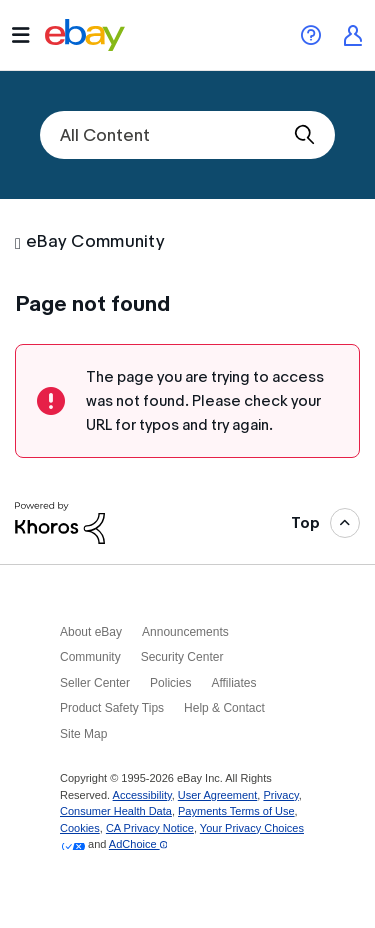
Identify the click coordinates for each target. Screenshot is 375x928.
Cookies (80, 828)
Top (305, 523)
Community (90, 657)
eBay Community (95, 241)
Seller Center (95, 683)
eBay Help (311, 35)
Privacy (280, 795)
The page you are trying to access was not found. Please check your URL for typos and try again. (205, 401)
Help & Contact (224, 708)
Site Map (83, 734)
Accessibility (142, 795)
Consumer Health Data (116, 811)
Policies (170, 683)
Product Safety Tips (112, 708)
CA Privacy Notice (150, 828)
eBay (85, 35)
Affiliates (233, 683)
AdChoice (138, 844)
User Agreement (217, 795)
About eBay (91, 632)
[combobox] (187, 135)
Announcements (185, 632)
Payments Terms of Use (236, 811)
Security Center (182, 657)
